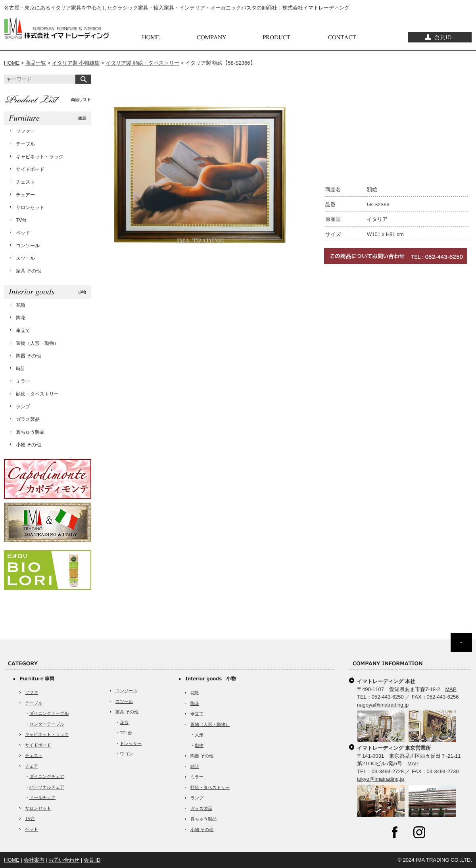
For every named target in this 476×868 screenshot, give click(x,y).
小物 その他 (28, 445)
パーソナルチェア (47, 787)
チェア (32, 766)
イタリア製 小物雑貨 (76, 63)
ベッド (23, 233)
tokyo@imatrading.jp (381, 779)
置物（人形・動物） (37, 343)
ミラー (23, 381)
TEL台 (126, 733)
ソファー (25, 131)
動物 (199, 745)
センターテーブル (47, 724)
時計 (21, 369)
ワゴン (126, 754)
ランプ (23, 407)
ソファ (32, 692)
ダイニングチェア (47, 776)
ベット (32, 829)
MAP (451, 689)
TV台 (21, 220)
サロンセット (30, 207)
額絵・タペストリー (37, 394)
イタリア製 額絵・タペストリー (142, 63)
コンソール (28, 246)
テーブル (25, 144)
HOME (12, 63)
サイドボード (30, 169)
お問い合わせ (64, 860)
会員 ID (92, 860)
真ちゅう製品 (30, 432)
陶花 (21, 318)
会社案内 (34, 860)
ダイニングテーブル (49, 713)
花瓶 (21, 305)
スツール (25, 258)
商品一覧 (36, 63)
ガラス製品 (28, 419)
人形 (199, 735)
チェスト (25, 182)
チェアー (25, 195)
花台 (124, 722)
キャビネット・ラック (40, 157)
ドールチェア (42, 797)
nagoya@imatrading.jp (383, 705)
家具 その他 (28, 271)
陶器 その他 (28, 356)
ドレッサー (131, 743)
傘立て (23, 330)
